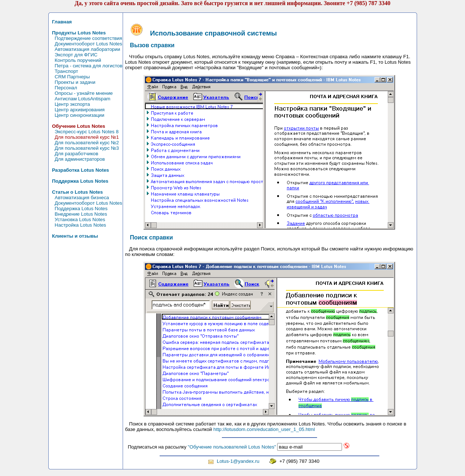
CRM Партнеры (70, 77)
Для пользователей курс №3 (84, 148)
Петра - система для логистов (86, 66)
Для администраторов (77, 159)
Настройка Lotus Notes (78, 225)
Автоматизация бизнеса (79, 198)
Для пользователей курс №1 (84, 137)
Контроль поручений (75, 60)
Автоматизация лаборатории (85, 49)
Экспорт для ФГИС (74, 55)
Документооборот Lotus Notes (86, 44)
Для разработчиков (74, 154)
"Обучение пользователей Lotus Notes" (232, 447)
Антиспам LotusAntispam (80, 99)
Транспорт (64, 71)
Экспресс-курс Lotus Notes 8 (84, 132)
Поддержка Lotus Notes (79, 209)
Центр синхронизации (77, 115)
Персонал (63, 88)
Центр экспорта (70, 104)
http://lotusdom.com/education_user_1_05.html (264, 429)
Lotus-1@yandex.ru (238, 461)
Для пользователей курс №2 (84, 143)
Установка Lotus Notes (77, 220)
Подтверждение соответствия (86, 38)
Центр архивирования (77, 110)
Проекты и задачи (72, 82)
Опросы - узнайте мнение (81, 93)
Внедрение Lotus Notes (78, 214)
